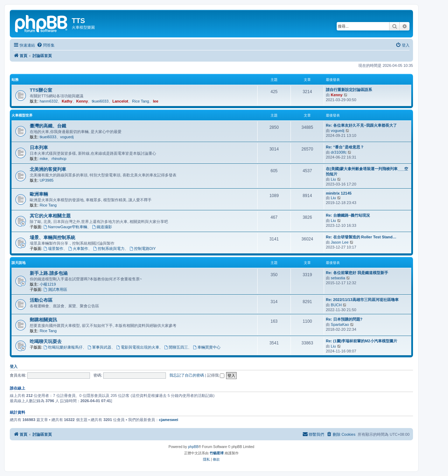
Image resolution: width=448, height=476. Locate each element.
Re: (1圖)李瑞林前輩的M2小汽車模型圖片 (362, 341)
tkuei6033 (100, 101)
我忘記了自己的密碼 (187, 375)
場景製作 (53, 248)
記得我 (216, 375)
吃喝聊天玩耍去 (46, 341)
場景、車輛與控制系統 (52, 237)
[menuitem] (46, 45)
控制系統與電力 (109, 248)
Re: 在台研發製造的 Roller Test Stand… (361, 237)
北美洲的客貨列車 (48, 169)
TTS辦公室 (41, 90)
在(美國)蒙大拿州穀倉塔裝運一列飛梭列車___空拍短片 (367, 171)
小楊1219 (48, 284)
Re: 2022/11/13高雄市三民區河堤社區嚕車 (362, 300)
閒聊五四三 (176, 347)
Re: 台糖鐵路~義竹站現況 (348, 215)
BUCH (336, 305)
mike (44, 159)
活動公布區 (41, 300)
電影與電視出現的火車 (138, 347)
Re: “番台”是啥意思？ (345, 147)
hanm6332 (49, 101)
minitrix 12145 (339, 193)
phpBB (193, 447)
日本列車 (39, 148)
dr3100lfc (339, 152)
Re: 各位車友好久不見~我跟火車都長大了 (361, 125)
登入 (14, 366)
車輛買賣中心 (207, 347)
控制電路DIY (143, 248)
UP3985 (47, 180)
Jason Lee (340, 242)
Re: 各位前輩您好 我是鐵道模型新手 (357, 273)
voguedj (67, 137)
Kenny (82, 101)
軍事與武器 (99, 347)
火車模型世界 (22, 115)
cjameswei (169, 420)
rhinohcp (59, 159)
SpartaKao (340, 324)
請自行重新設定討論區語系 (349, 90)
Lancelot (120, 101)
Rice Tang (141, 101)
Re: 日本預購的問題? (344, 319)
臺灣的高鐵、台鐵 (48, 126)
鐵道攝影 (102, 227)
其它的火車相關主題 (50, 216)
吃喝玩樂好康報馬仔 (63, 347)
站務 (15, 80)
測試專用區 (55, 289)
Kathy (67, 101)
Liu (333, 179)
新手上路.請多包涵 (49, 273)
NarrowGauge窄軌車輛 (65, 227)
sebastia (338, 278)
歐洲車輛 (39, 194)
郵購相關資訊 (43, 320)
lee (156, 101)
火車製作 (78, 248)
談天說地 (19, 263)
